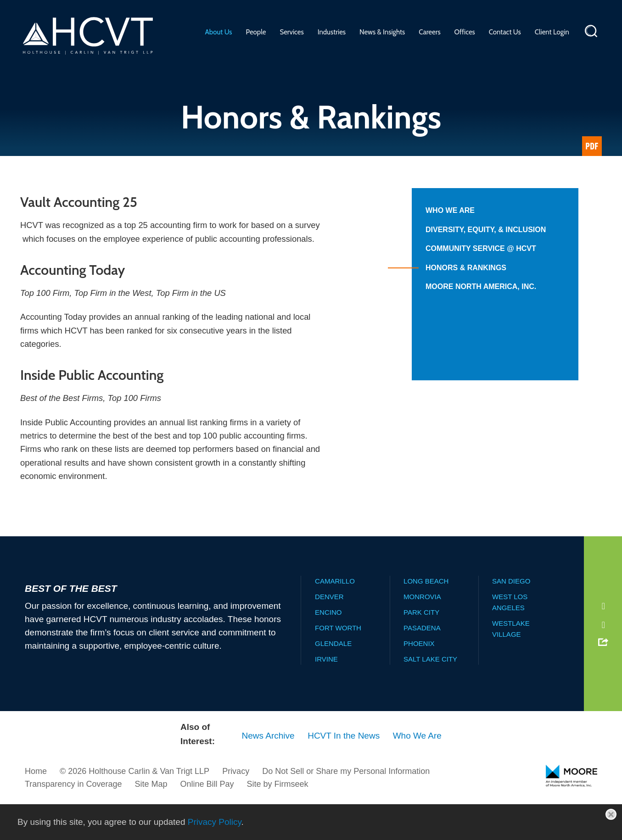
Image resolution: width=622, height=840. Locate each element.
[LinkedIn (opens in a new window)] (602, 641)
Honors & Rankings (466, 268)
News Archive (268, 772)
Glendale (333, 680)
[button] (603, 678)
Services (291, 32)
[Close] (611, 814)
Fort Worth (338, 664)
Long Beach (426, 617)
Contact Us (505, 32)
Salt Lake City (430, 695)
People (256, 32)
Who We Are (450, 210)
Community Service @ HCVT (481, 248)
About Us (219, 32)
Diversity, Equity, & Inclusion (486, 230)
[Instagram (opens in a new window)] (602, 661)
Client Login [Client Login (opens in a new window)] (552, 32)
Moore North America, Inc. (481, 286)
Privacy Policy (215, 822)
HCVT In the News (344, 772)
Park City (421, 648)
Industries (332, 32)
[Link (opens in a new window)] (592, 146)
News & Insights (382, 32)
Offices (465, 32)
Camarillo (335, 617)
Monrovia (422, 633)
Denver (329, 633)
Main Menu (283, 11)
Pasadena (422, 664)
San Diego (511, 617)
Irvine (326, 695)
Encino (328, 648)
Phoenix (419, 680)
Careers (429, 32)
